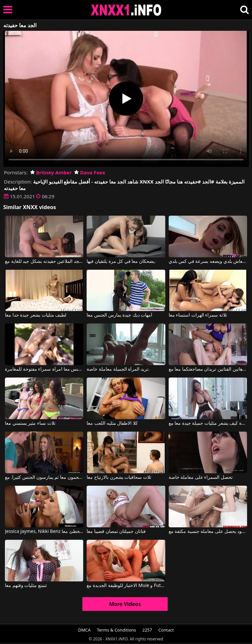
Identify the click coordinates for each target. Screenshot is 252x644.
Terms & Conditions (116, 630)
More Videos (125, 604)
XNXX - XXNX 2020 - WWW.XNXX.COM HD (126, 10)
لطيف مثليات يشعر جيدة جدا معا (36, 315)
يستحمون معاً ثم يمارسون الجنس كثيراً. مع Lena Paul (44, 478)
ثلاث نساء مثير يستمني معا (30, 423)
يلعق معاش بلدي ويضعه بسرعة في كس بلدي (208, 262)
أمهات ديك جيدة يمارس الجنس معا (119, 315)
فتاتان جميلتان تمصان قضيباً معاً (116, 532)
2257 (147, 630)
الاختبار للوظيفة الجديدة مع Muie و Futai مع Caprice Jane (126, 586)
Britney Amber (51, 172)
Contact (166, 630)
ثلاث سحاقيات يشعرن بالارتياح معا (119, 478)
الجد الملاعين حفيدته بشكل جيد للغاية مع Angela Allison (44, 262)
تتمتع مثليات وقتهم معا (26, 586)
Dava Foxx (90, 172)
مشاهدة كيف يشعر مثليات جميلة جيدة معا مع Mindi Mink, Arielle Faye (208, 423)
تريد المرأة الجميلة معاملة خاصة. (118, 369)
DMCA (84, 630)
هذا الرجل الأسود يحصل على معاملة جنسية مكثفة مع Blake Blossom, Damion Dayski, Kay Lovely (208, 532)
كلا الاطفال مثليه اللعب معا (112, 423)
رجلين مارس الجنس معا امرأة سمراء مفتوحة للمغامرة (44, 369)
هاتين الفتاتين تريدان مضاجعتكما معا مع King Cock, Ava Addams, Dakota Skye (208, 369)
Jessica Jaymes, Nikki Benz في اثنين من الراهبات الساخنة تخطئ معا (44, 532)
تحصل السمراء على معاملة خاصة (201, 478)
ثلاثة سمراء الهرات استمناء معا (198, 315)
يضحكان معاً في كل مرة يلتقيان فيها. (121, 262)
